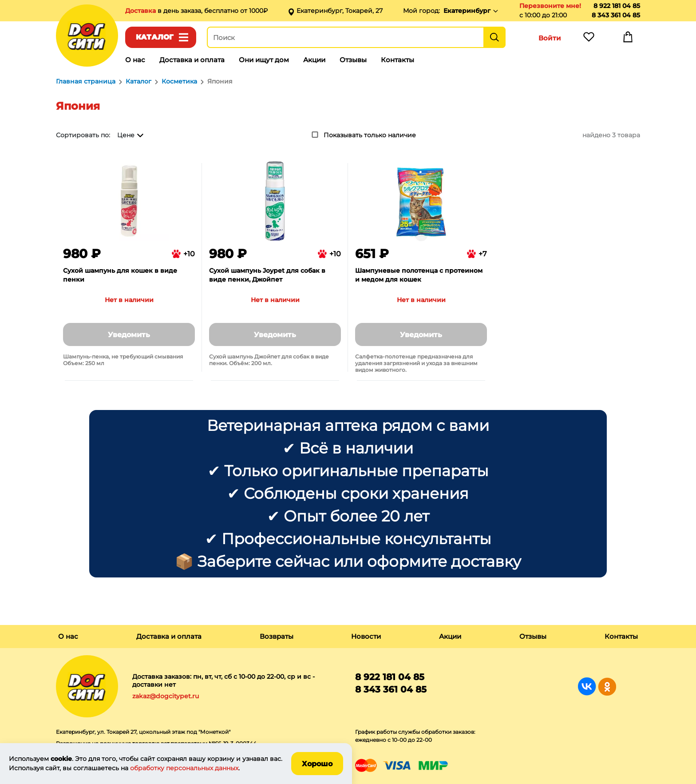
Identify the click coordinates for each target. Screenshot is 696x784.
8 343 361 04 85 (616, 15)
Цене (126, 135)
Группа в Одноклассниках (607, 686)
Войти (550, 38)
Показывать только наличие (370, 135)
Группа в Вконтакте (587, 686)
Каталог (155, 37)
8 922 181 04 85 (617, 6)
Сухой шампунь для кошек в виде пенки (120, 275)
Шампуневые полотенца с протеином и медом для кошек (419, 275)
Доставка (141, 11)
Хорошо (317, 764)
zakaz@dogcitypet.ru (166, 696)
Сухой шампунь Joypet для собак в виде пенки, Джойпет (267, 275)
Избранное (589, 39)
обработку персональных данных (184, 768)
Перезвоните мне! (550, 6)
